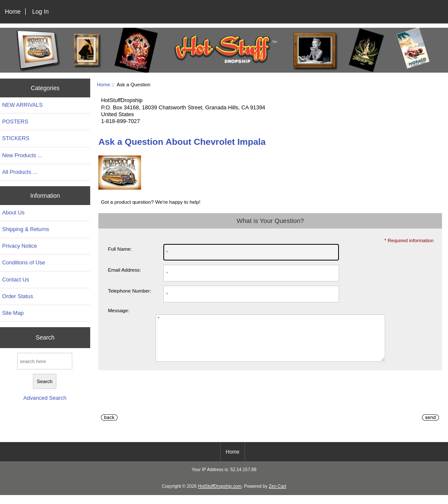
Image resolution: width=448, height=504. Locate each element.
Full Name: (120, 249)
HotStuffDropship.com (220, 495)
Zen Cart (278, 495)
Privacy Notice (19, 246)
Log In (40, 12)
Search (45, 337)
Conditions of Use (24, 262)
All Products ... (20, 172)
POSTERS (15, 122)
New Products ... (22, 155)
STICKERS (16, 138)
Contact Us (16, 280)
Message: (118, 310)
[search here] (45, 361)
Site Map (13, 313)
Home (13, 12)
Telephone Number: (129, 291)
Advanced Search (45, 398)
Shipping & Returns (26, 229)
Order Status (18, 296)
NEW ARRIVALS (22, 105)
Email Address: (124, 270)
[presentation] (163, 404)
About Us (13, 212)
